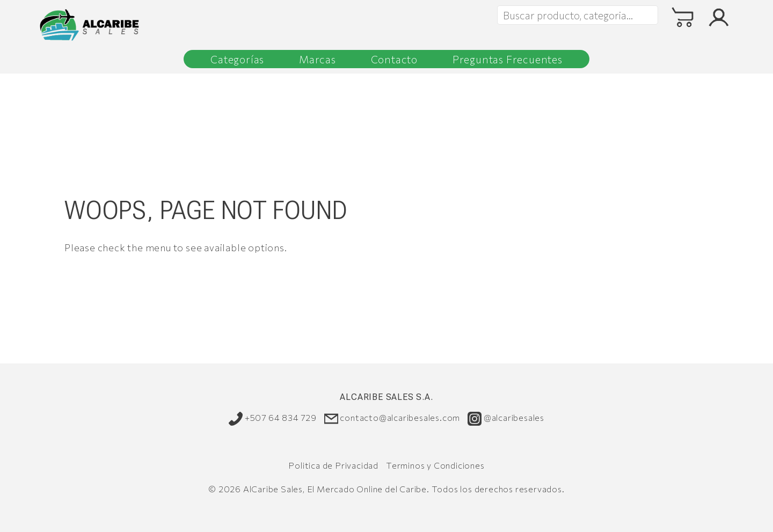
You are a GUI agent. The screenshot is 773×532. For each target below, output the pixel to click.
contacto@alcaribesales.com (392, 418)
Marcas (318, 59)
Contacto (394, 59)
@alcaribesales (506, 418)
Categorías (237, 59)
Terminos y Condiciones (435, 465)
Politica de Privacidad (333, 465)
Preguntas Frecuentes (508, 59)
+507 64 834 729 (273, 418)
